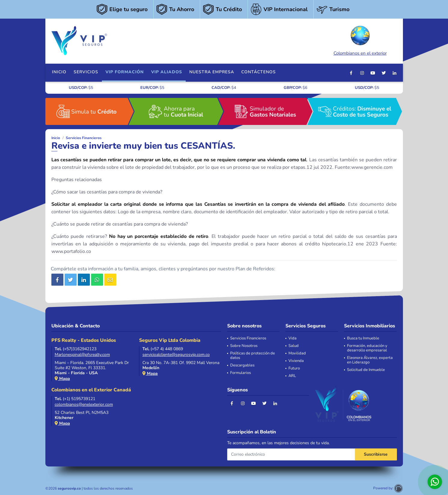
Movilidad (297, 353)
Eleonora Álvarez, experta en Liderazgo (370, 360)
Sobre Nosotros (244, 346)
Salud (294, 346)
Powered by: (388, 488)
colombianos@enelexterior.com (84, 404)
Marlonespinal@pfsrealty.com (82, 355)
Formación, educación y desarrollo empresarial (367, 348)
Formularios (241, 373)
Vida (293, 338)
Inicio (59, 72)
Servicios (86, 72)
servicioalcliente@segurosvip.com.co (176, 355)
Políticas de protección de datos (253, 356)
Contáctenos (259, 72)
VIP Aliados (167, 72)
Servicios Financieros (84, 138)
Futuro (294, 368)
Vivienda (296, 361)
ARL (292, 376)
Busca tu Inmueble (363, 338)
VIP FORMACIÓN (125, 72)
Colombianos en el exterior (360, 40)
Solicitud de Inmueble (366, 370)
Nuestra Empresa (212, 72)
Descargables (242, 365)
